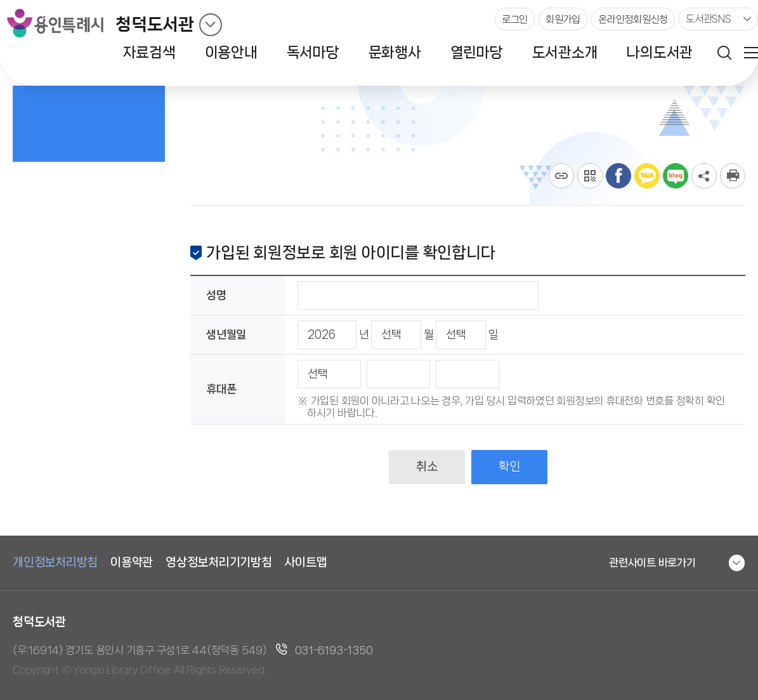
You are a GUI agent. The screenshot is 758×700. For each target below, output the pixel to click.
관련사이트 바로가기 (652, 562)
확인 (509, 466)
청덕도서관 (155, 24)
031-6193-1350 (334, 650)
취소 (427, 466)
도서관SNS (709, 19)
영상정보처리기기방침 (219, 562)
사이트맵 (306, 562)
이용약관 (132, 562)
